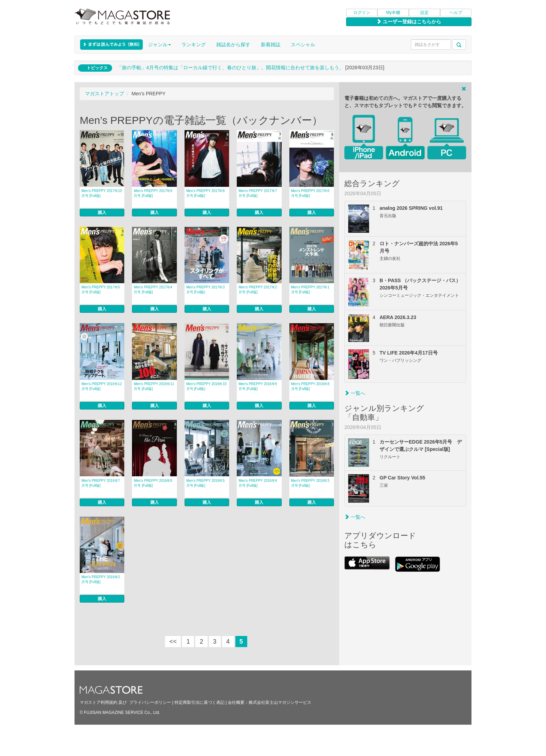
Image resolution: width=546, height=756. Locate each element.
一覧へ (355, 393)
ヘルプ (456, 13)
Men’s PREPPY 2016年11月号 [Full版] (154, 386)
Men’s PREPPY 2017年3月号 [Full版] (205, 290)
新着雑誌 (271, 45)
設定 (424, 13)
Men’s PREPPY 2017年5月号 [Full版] (101, 290)
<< (173, 642)
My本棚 (393, 13)
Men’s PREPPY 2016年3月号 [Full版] (310, 483)
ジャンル (159, 45)
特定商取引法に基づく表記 (200, 702)
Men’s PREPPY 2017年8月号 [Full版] (205, 193)
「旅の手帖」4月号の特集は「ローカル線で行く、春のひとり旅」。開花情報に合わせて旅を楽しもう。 (231, 67)
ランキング (194, 45)
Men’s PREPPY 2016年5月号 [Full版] (205, 483)
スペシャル (303, 45)
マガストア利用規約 (99, 702)
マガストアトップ (104, 94)
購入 (102, 213)
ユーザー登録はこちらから (409, 22)
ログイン (362, 13)
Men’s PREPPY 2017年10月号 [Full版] (102, 193)
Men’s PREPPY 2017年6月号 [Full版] (310, 193)
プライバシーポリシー (150, 702)
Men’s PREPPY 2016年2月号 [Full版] (101, 579)
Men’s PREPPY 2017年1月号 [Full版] (310, 290)
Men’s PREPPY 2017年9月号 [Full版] (153, 193)
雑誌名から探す (233, 45)
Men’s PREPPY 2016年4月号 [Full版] (258, 483)
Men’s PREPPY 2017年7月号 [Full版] (258, 193)
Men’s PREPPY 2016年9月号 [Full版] (258, 386)
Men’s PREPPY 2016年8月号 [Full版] (310, 386)
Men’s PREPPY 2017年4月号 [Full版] (153, 290)
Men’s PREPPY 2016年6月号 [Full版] (153, 483)
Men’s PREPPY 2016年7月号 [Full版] (101, 483)
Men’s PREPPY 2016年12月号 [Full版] (102, 386)
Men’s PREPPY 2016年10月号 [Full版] (206, 386)
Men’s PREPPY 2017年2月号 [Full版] (258, 290)
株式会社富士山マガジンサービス (280, 702)
